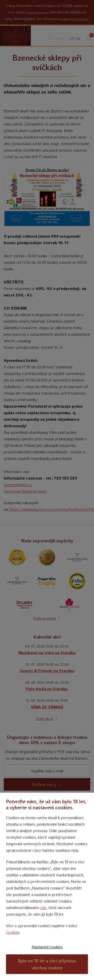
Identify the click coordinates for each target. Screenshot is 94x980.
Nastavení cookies (47, 947)
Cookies (13, 932)
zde (43, 908)
